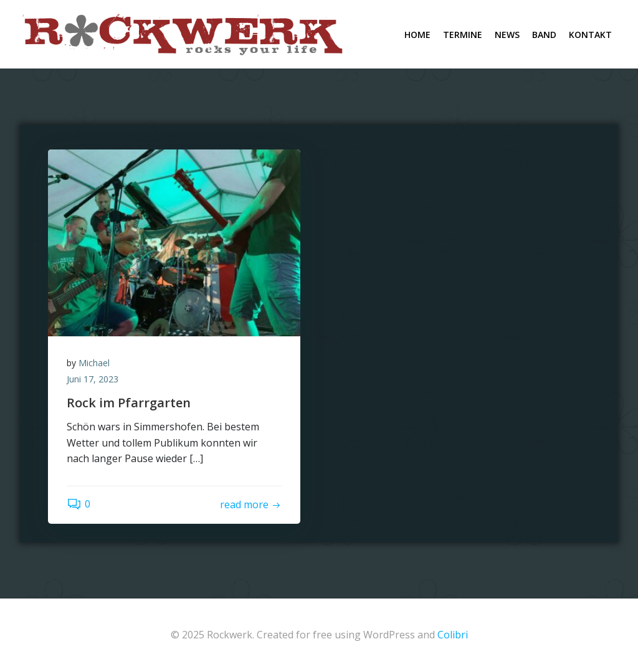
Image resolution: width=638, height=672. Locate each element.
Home (417, 35)
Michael (94, 363)
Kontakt (590, 35)
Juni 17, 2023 (93, 379)
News (507, 35)
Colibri (453, 635)
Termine (463, 35)
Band (544, 35)
